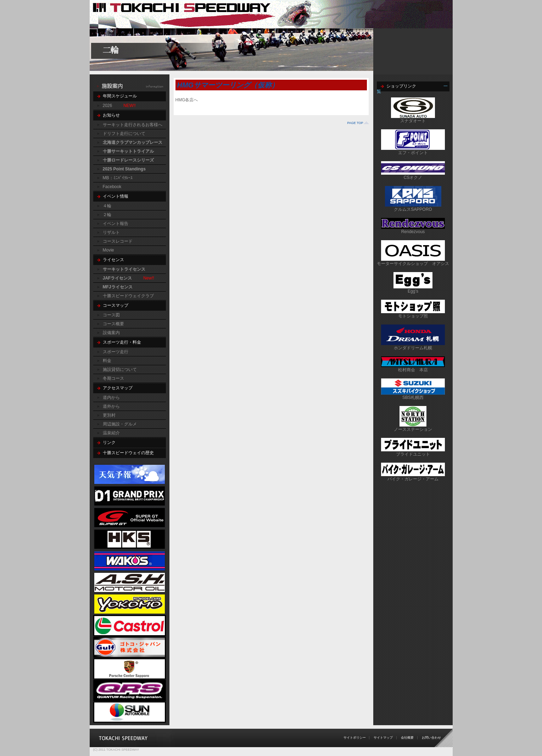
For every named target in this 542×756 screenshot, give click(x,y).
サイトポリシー (355, 738)
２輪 (107, 215)
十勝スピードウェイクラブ (128, 296)
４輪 (107, 206)
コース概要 (113, 324)
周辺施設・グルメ (120, 424)
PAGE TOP (355, 123)
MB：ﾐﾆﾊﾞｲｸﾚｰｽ (118, 178)
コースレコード (118, 241)
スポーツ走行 (116, 352)
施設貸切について (120, 369)
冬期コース (113, 378)
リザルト (111, 232)
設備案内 (111, 333)
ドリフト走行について (124, 134)
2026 (108, 106)
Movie (108, 250)
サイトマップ (383, 738)
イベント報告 (116, 224)
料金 (107, 361)
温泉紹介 (111, 433)
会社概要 (407, 738)
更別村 (109, 415)
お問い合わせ (431, 738)
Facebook (112, 187)
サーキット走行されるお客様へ (133, 125)
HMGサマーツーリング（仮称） (228, 85)
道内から (111, 397)
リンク (109, 442)
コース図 (111, 315)
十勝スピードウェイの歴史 (128, 453)
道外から (111, 406)
